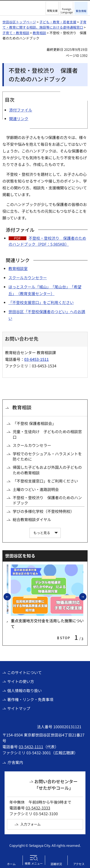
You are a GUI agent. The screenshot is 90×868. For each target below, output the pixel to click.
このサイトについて (24, 672)
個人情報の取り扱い (24, 690)
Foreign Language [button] (67, 10)
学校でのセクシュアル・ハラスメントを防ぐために (47, 456)
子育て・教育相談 (16, 33)
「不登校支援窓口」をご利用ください (41, 302)
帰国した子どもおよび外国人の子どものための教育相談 (47, 470)
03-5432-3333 (38, 808)
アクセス (79, 864)
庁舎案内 (15, 762)
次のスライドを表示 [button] (86, 596)
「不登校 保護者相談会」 (34, 423)
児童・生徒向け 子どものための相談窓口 (47, 434)
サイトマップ (19, 708)
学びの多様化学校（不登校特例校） (43, 511)
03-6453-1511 (36, 359)
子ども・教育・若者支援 (58, 22)
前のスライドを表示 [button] (11, 596)
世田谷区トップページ (19, 22)
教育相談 (39, 33)
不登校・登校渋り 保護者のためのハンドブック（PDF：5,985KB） (47, 241)
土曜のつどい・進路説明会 (36, 489)
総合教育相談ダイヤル (32, 519)
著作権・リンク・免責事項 (30, 699)
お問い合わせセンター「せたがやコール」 (56, 785)
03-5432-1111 (31, 747)
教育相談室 (18, 268)
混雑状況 (56, 864)
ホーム (11, 864)
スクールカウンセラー (28, 278)
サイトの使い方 (21, 681)
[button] (52, 8)
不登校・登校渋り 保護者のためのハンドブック (47, 500)
